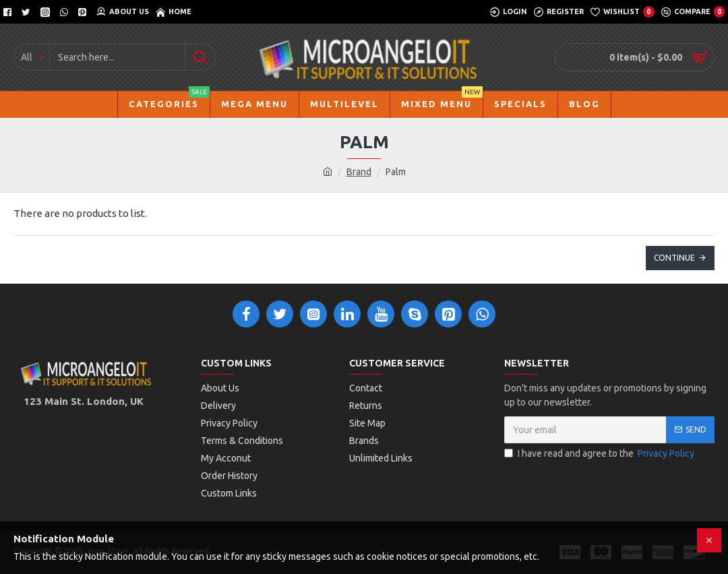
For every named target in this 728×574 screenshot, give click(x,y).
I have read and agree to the (600, 454)
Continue (674, 258)
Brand (359, 172)
